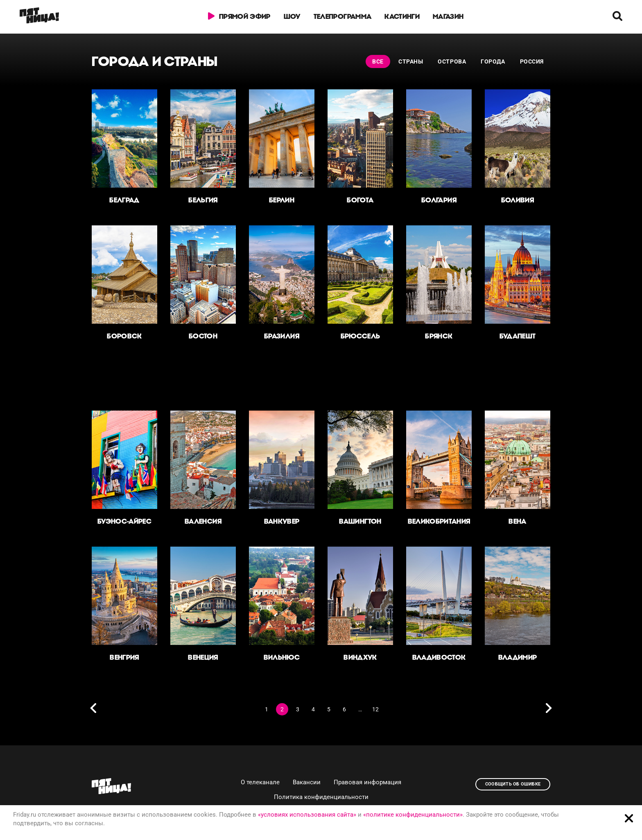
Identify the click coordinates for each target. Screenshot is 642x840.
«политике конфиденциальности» (413, 815)
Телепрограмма (342, 16)
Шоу (292, 16)
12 (375, 709)
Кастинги (402, 16)
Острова (452, 61)
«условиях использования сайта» (307, 815)
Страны (411, 61)
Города (493, 61)
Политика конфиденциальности (321, 797)
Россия (532, 61)
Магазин (448, 16)
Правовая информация (367, 782)
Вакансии (307, 782)
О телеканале (260, 782)
